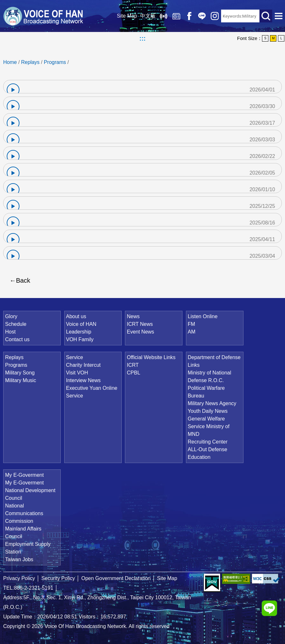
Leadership (79, 332)
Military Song (20, 373)
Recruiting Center (208, 442)
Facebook (189, 16)
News (133, 316)
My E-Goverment (24, 475)
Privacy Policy (19, 578)
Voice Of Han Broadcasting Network (43, 16)
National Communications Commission (24, 513)
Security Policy (58, 578)
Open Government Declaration (116, 578)
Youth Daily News (208, 411)
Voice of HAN (81, 324)
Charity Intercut (83, 365)
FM (192, 324)
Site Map (127, 16)
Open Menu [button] (279, 16)
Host (10, 332)
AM (192, 332)
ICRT (133, 365)
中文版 (148, 16)
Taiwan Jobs (19, 559)
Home (10, 62)
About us (76, 316)
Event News (140, 332)
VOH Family (80, 339)
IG (215, 16)
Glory (11, 316)
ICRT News (140, 324)
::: (142, 38)
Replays (176, 16)
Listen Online (164, 16)
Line (202, 16)
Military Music (21, 380)
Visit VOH (77, 373)
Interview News (83, 380)
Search (266, 16)
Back (23, 280)
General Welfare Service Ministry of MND (209, 426)
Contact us (17, 339)
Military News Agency (212, 403)
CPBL (134, 373)
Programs (55, 62)
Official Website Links (151, 357)
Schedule (16, 324)
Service (75, 357)
